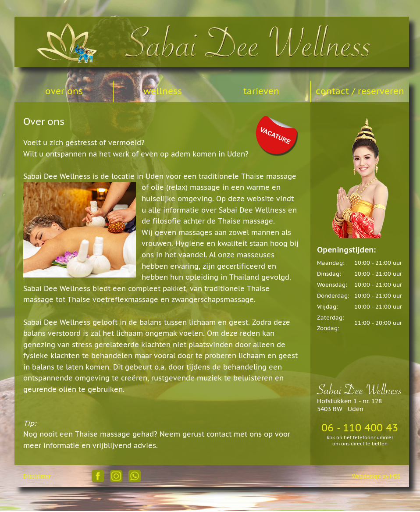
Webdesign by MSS (376, 476)
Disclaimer (37, 476)
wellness (163, 91)
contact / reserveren (360, 91)
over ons (64, 91)
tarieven (261, 91)
